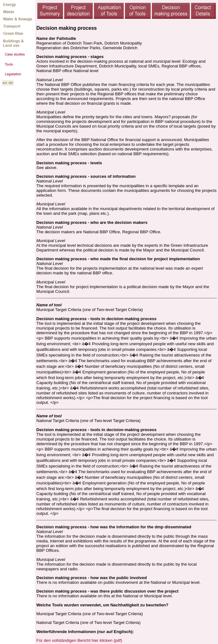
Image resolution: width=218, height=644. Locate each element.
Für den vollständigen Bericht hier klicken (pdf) (79, 640)
